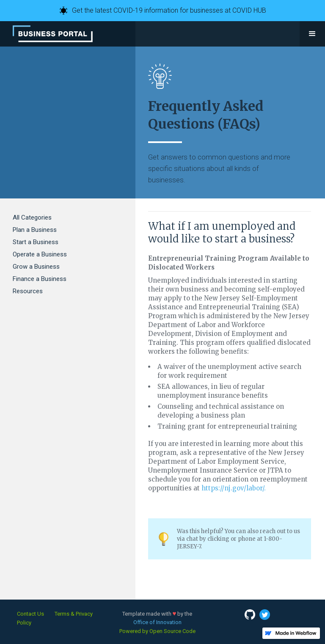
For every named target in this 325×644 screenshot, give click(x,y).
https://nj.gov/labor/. (234, 488)
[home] (53, 34)
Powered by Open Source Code (157, 631)
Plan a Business (35, 230)
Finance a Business (40, 279)
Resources (28, 291)
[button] (312, 34)
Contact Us (30, 614)
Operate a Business (40, 254)
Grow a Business (36, 267)
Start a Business (36, 242)
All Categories (32, 217)
